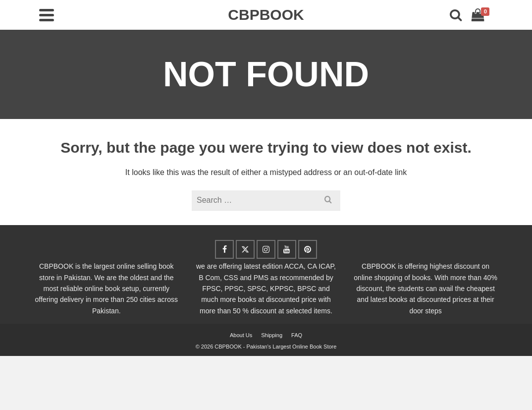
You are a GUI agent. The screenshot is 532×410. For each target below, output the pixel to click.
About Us (241, 335)
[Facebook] (224, 249)
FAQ (297, 335)
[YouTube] (287, 249)
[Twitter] (245, 249)
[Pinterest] (308, 249)
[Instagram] (266, 249)
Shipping (272, 335)
